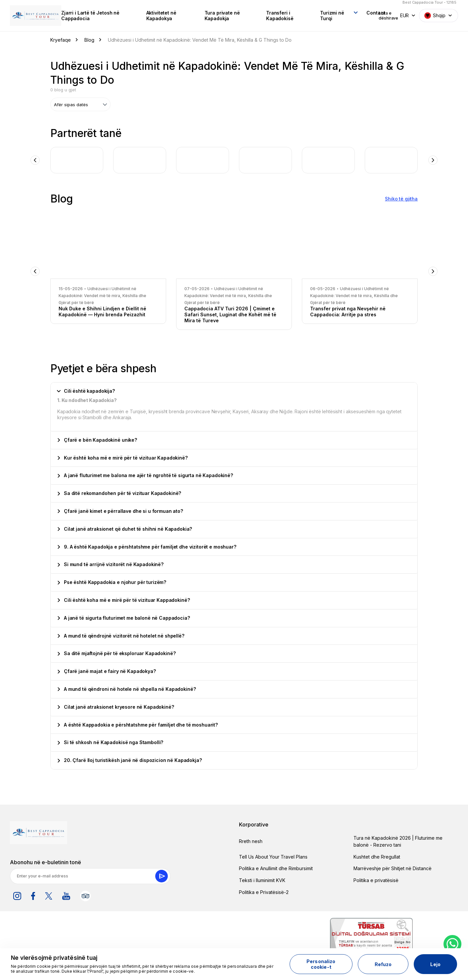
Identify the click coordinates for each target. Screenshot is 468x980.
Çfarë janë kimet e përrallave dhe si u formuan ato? (120, 510)
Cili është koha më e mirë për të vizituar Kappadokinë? (124, 599)
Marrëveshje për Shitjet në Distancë (393, 867)
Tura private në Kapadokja (207, 15)
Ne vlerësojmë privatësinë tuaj (54, 958)
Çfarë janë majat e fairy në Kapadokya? (107, 670)
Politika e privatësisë (376, 879)
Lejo (435, 964)
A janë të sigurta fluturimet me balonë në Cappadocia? (124, 616)
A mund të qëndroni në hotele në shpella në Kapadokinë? (127, 688)
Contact (349, 12)
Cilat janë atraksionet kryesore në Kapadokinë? (116, 705)
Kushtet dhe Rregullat (377, 855)
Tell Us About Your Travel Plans (273, 855)
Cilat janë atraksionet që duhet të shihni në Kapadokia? (125, 527)
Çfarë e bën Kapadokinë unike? (97, 438)
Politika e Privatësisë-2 (264, 891)
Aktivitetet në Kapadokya (151, 15)
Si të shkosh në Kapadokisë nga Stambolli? (110, 741)
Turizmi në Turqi (309, 15)
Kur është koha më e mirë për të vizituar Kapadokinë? (123, 456)
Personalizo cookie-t (321, 964)
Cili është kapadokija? (86, 390)
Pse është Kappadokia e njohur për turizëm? (112, 581)
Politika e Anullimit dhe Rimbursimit (276, 867)
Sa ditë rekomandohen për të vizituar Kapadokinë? (119, 492)
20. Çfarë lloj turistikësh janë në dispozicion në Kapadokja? (130, 759)
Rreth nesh (251, 840)
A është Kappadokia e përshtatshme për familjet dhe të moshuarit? (138, 723)
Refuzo (383, 964)
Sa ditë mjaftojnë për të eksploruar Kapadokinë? (117, 652)
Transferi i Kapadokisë (260, 15)
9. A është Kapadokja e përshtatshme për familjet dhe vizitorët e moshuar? (147, 545)
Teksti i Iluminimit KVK (262, 879)
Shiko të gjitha (401, 197)
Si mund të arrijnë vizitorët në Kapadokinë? (111, 563)
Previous (35, 159)
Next (433, 159)
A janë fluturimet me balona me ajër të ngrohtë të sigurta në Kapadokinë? (145, 474)
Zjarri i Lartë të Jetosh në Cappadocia (87, 15)
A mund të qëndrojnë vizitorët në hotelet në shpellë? (121, 634)
